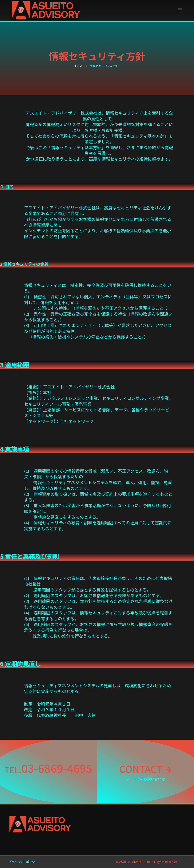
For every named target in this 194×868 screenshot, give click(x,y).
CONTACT (140, 768)
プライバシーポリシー (23, 862)
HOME (79, 66)
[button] (180, 10)
